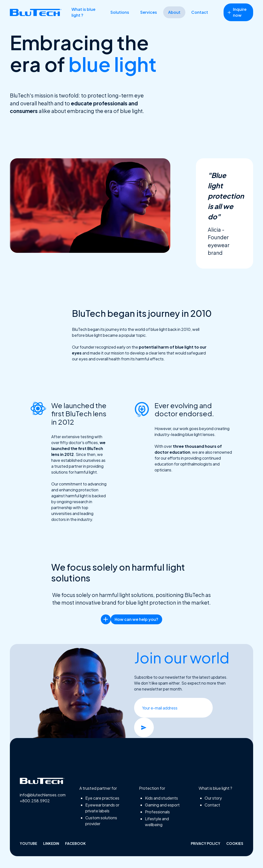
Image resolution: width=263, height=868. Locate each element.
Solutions (120, 12)
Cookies (235, 843)
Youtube (28, 843)
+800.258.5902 (35, 801)
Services (149, 12)
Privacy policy (206, 843)
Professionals (157, 812)
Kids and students (161, 798)
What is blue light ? (83, 12)
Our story (213, 798)
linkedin (51, 843)
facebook (75, 843)
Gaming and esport (162, 805)
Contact (200, 12)
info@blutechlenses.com (42, 795)
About (174, 12)
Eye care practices (102, 798)
